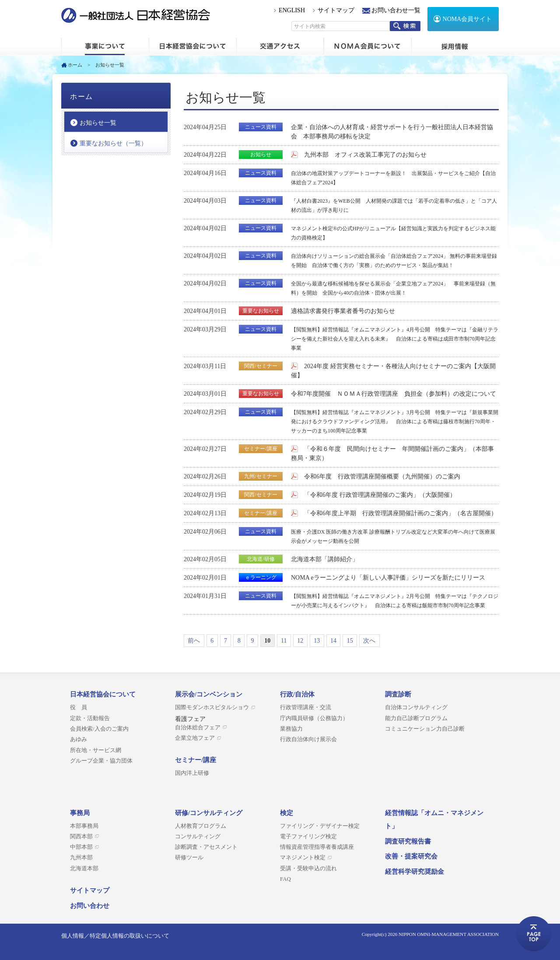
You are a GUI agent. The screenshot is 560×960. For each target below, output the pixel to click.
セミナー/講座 (196, 760)
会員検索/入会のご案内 (99, 729)
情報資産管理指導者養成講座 (317, 847)
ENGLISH (292, 10)
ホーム (105, 46)
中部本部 (81, 847)
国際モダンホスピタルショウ (212, 707)
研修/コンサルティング (209, 813)
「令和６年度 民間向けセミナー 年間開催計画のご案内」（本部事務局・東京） (392, 454)
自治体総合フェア (198, 728)
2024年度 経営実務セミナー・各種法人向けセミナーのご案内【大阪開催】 (393, 371)
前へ (194, 641)
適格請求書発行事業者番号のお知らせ (343, 311)
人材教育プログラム (201, 826)
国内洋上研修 (192, 773)
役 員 (79, 707)
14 (333, 641)
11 (284, 641)
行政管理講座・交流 (306, 707)
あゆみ (79, 739)
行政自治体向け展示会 (308, 739)
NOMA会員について (367, 46)
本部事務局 (84, 826)
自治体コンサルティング (416, 707)
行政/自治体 (297, 694)
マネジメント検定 (303, 858)
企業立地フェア (195, 738)
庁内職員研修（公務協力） (314, 718)
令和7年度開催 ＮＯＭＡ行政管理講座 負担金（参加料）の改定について (394, 394)
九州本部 (81, 858)
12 (300, 641)
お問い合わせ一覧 (396, 10)
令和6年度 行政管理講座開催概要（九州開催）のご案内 (382, 476)
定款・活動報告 (90, 718)
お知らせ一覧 (98, 123)
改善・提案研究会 (411, 856)
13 (317, 641)
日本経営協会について (192, 46)
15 (350, 641)
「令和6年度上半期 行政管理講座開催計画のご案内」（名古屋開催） (401, 513)
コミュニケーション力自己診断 (425, 729)
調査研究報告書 (408, 841)
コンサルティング (198, 837)
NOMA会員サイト (467, 19)
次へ (369, 641)
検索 (405, 26)
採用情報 (455, 46)
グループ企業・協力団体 (101, 761)
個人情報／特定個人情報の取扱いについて (115, 936)
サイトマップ (336, 10)
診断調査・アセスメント (206, 847)
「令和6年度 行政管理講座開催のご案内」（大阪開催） (380, 495)
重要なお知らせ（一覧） (113, 143)
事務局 (80, 813)
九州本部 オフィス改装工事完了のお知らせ (365, 155)
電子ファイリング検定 (308, 837)
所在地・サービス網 (96, 750)
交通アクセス (280, 46)
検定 (287, 813)
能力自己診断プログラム (416, 718)
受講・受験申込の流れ (308, 869)
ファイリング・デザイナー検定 (320, 826)
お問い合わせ (90, 906)
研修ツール (189, 858)
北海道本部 (84, 869)
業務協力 (291, 729)
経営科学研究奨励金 (415, 872)
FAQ (285, 879)
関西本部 (81, 837)
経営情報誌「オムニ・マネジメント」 (434, 819)
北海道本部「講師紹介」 (325, 559)
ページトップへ (534, 934)
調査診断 (398, 694)
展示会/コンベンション (209, 694)
